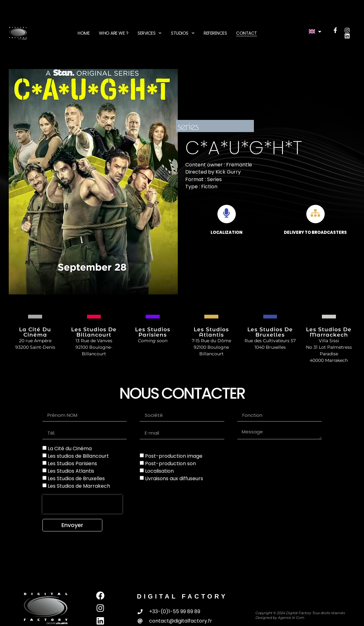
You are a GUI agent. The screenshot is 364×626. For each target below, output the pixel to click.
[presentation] (82, 504)
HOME (84, 33)
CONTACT (247, 33)
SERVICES (150, 33)
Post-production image (174, 456)
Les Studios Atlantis (71, 471)
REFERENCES (215, 33)
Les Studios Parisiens (72, 463)
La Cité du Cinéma (70, 449)
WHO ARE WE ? (114, 33)
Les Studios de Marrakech (79, 486)
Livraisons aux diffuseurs (174, 478)
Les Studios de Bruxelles (76, 478)
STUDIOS (183, 33)
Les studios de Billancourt (78, 456)
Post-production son (170, 463)
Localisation (159, 471)
